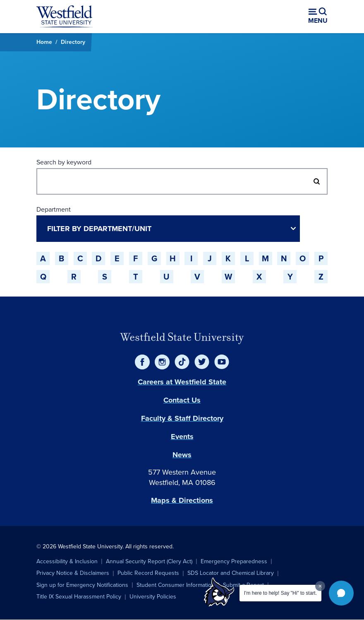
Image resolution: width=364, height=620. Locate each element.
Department (54, 209)
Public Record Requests (148, 573)
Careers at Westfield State (182, 382)
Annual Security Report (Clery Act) (149, 561)
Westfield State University (182, 337)
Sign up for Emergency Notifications (82, 585)
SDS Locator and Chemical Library (231, 573)
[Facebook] (142, 362)
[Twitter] (202, 362)
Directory (73, 42)
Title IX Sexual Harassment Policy (79, 597)
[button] (341, 593)
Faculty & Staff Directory (182, 418)
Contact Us (182, 400)
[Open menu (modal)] (318, 17)
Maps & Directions (182, 500)
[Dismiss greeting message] (320, 586)
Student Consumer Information (176, 585)
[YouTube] (222, 362)
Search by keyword (64, 162)
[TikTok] (182, 362)
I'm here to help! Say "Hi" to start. (280, 593)
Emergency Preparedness (234, 561)
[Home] (65, 17)
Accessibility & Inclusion (67, 561)
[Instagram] (162, 362)
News (182, 455)
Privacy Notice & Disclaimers (73, 573)
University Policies (153, 597)
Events (182, 437)
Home (44, 42)
